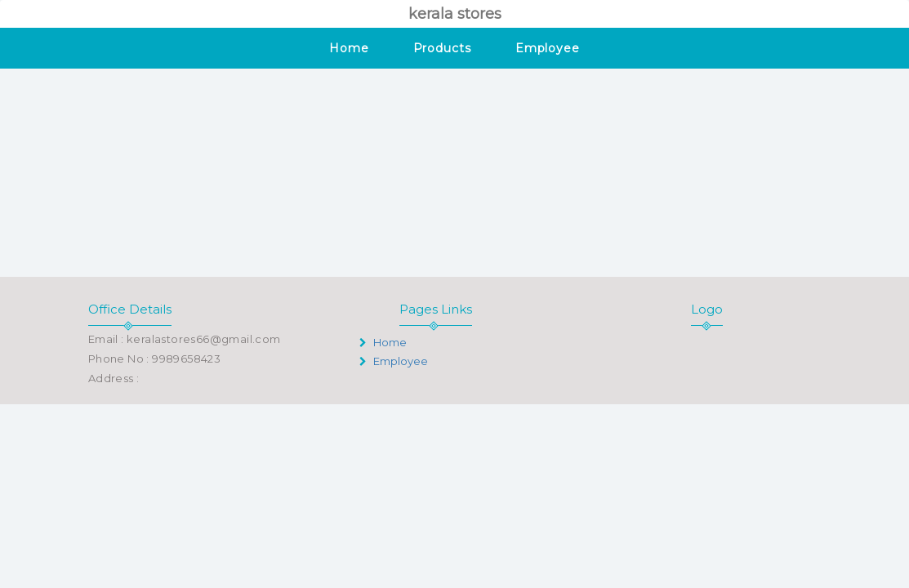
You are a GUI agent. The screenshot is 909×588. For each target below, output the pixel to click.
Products (442, 48)
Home (349, 48)
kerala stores (455, 14)
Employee (548, 48)
